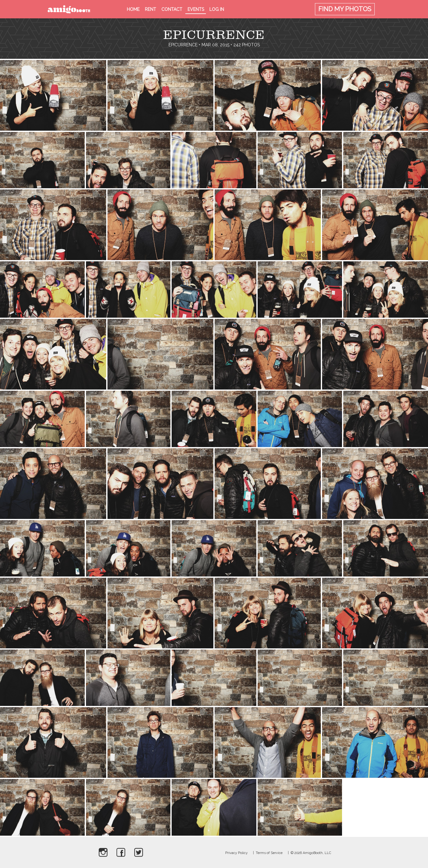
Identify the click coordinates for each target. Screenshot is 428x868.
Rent (150, 9)
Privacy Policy (236, 853)
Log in (217, 9)
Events (196, 9)
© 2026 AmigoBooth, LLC (311, 853)
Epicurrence (183, 45)
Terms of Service (269, 853)
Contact (172, 9)
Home (133, 9)
